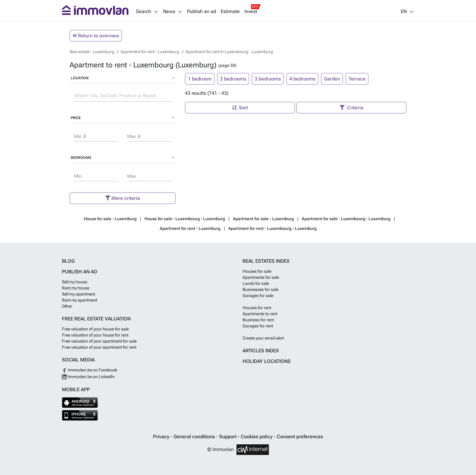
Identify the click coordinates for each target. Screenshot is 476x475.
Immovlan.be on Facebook (90, 370)
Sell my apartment (78, 294)
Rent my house (76, 288)
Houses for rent (257, 308)
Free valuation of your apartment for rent (99, 347)
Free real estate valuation (96, 319)
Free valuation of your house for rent (95, 335)
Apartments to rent (260, 314)
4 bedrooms (302, 79)
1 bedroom (200, 79)
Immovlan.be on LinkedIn (88, 377)
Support (228, 437)
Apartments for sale (261, 277)
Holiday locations (267, 361)
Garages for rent (258, 326)
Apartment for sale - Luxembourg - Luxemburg (346, 219)
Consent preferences (300, 437)
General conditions (195, 437)
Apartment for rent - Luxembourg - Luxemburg (272, 228)
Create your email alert (263, 338)
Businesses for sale (260, 289)
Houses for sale (257, 271)
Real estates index (266, 261)
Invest (251, 12)
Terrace (357, 79)
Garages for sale (258, 296)
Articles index (261, 351)
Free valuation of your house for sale (95, 329)
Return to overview (96, 36)
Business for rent (258, 320)
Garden (332, 79)
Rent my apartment (80, 300)
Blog (68, 261)
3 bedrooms (268, 79)
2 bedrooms (233, 79)
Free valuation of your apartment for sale (99, 341)
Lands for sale (256, 283)
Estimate (230, 12)
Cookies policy (257, 437)
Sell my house (75, 282)
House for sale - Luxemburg (110, 219)
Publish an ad (202, 12)
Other (67, 306)
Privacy (162, 437)
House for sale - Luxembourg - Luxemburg (185, 219)
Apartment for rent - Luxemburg (190, 228)
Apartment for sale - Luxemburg (263, 219)
